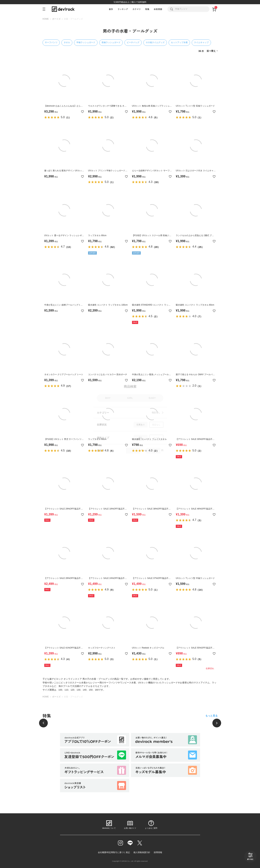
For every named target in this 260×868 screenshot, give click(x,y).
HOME (46, 19)
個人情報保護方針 (142, 852)
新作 (111, 9)
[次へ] (217, 723)
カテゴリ (137, 9)
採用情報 (158, 852)
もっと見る (212, 716)
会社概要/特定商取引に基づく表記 (114, 852)
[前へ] (43, 723)
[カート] (214, 9)
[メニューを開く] (45, 9)
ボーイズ (56, 19)
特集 (147, 9)
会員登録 (158, 9)
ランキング (123, 9)
